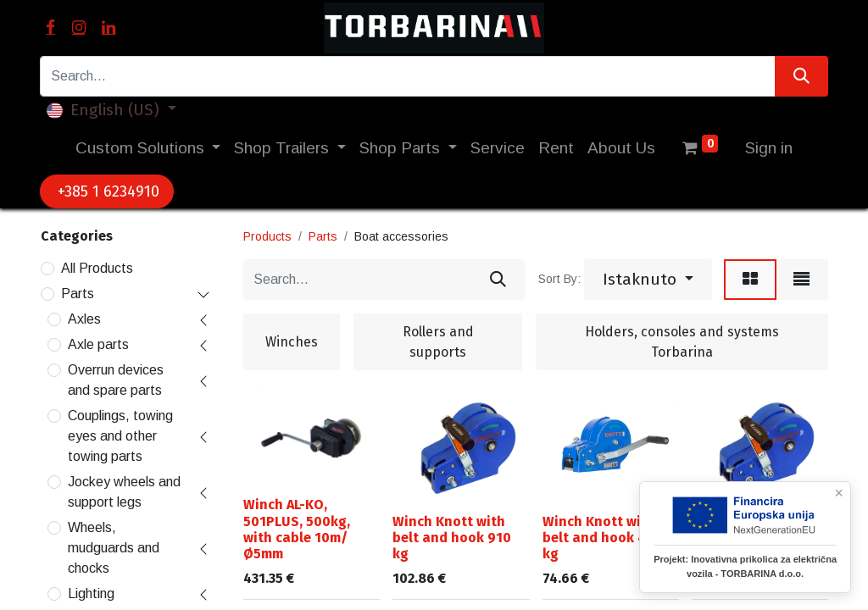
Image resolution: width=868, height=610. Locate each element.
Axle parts (98, 344)
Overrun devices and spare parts (116, 380)
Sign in (769, 148)
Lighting (91, 593)
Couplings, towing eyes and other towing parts (120, 436)
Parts (78, 294)
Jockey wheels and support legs (124, 492)
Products (267, 236)
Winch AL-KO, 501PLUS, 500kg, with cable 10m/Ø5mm (297, 529)
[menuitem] (498, 149)
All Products (97, 268)
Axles (84, 319)
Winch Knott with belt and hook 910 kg (452, 538)
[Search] (801, 76)
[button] (648, 280)
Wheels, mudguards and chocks (114, 548)
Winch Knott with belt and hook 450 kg (602, 538)
